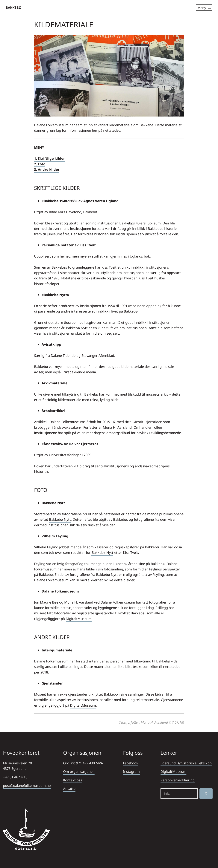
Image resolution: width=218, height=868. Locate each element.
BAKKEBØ (13, 7)
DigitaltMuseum (79, 619)
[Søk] (206, 794)
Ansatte (69, 788)
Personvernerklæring (178, 780)
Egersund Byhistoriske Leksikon (186, 763)
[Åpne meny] (204, 8)
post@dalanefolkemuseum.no (27, 785)
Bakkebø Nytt (60, 519)
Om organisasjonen (79, 771)
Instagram (131, 771)
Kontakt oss (73, 780)
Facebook (131, 763)
